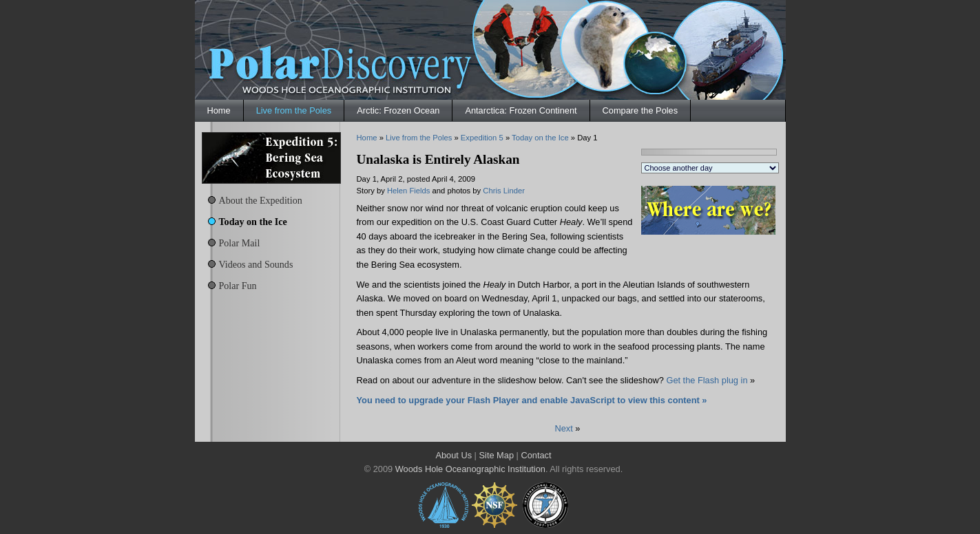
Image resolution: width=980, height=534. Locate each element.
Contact (536, 455)
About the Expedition (261, 200)
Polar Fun (238, 286)
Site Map (497, 455)
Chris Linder (504, 191)
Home (219, 110)
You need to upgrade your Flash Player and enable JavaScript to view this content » (532, 400)
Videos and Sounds (256, 264)
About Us (453, 455)
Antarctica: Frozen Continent (521, 110)
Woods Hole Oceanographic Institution (470, 469)
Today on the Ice (253, 222)
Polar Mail (240, 243)
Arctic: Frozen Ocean (398, 110)
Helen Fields (409, 191)
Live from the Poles (294, 110)
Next (564, 428)
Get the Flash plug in (707, 380)
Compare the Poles (640, 110)
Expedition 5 (482, 138)
